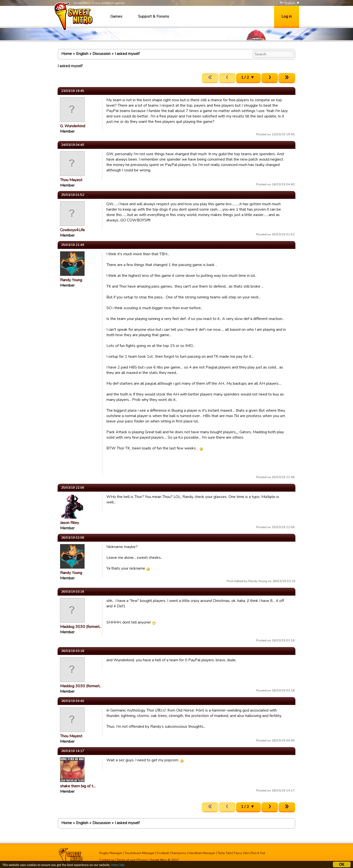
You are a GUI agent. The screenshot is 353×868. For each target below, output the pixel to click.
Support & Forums (154, 16)
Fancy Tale (241, 853)
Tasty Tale (225, 853)
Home (67, 54)
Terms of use (126, 860)
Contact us (107, 860)
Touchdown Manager (140, 853)
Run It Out (258, 853)
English (288, 3)
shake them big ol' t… (78, 786)
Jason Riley (69, 523)
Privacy (143, 860)
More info (118, 865)
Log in (287, 16)
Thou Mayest (71, 180)
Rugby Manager (111, 853)
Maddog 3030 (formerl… (81, 627)
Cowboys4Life (72, 230)
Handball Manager (202, 853)
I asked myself (127, 54)
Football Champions (172, 853)
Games (116, 16)
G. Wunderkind (73, 126)
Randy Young (71, 280)
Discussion (101, 54)
